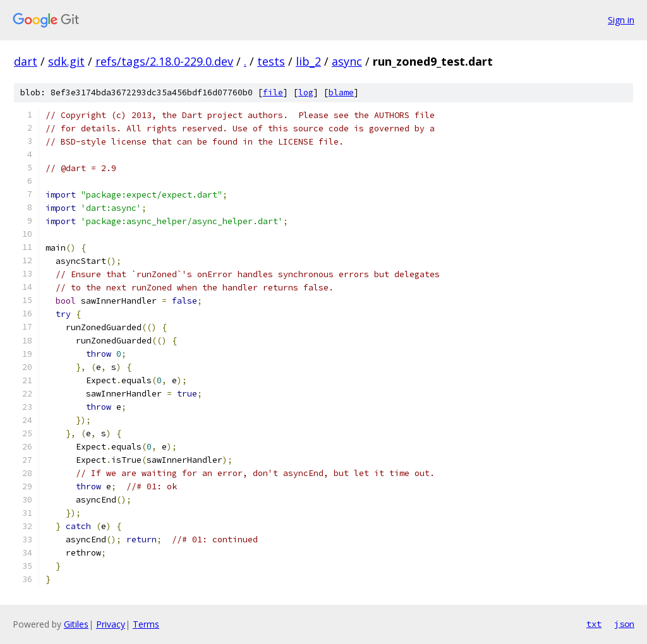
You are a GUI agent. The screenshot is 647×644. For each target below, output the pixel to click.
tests (271, 61)
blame (341, 92)
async (347, 61)
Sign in (621, 20)
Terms (146, 624)
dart (26, 61)
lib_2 (308, 61)
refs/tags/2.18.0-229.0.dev (164, 61)
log (306, 92)
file (273, 92)
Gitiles (76, 624)
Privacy (111, 624)
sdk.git (66, 61)
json (624, 624)
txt (594, 624)
